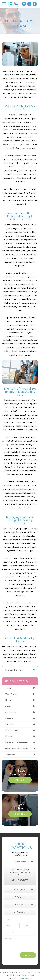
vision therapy (11, 694)
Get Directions (20, 875)
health (8, 700)
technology (10, 755)
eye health (10, 724)
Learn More (20, 780)
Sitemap (31, 975)
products (9, 736)
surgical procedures (13, 730)
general (8, 688)
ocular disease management (17, 748)
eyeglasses (10, 718)
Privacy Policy (21, 975)
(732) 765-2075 (20, 880)
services (9, 706)
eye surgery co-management (17, 742)
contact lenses (11, 712)
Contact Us (20, 814)
